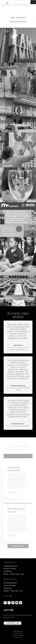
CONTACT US (13, 623)
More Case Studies (18, 546)
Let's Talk (9, 610)
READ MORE (11, 492)
